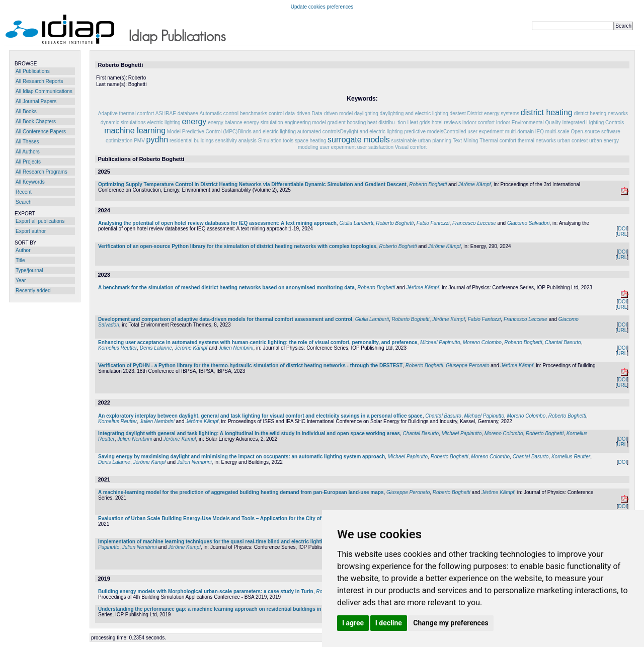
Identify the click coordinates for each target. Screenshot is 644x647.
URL (622, 234)
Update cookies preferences (322, 7)
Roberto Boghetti (428, 184)
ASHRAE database (177, 113)
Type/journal (29, 270)
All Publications (33, 71)
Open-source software (595, 132)
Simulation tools (276, 141)
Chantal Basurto (563, 342)
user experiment (338, 147)
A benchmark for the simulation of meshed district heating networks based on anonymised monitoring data (226, 288)
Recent (24, 192)
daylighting (366, 113)
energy (194, 122)
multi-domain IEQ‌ (525, 132)
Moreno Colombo (482, 342)
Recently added (33, 291)
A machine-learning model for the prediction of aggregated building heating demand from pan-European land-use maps (241, 492)
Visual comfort (411, 147)
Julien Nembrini (236, 348)
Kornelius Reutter (117, 348)
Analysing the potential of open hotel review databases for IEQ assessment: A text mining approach (217, 223)
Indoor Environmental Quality (529, 123)
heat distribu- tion (387, 123)
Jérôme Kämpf (475, 184)
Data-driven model (333, 113)
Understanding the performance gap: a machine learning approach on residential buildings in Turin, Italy (223, 609)
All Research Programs (42, 172)
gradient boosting (347, 123)
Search (24, 202)
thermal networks (537, 141)
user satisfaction (375, 147)
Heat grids (419, 123)
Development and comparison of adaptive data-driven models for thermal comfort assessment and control (225, 319)
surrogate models (359, 140)
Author (23, 250)
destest (458, 113)
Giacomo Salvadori (528, 223)
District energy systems (493, 113)
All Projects (28, 162)
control (276, 113)
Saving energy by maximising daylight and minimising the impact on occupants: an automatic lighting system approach (242, 457)
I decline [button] (389, 623)
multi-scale (557, 132)
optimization (119, 141)
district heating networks (601, 113)
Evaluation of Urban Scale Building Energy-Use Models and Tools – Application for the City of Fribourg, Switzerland (236, 518)
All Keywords (30, 182)
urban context (573, 141)
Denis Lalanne (156, 348)
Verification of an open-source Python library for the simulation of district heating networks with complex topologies (237, 246)
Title (20, 260)
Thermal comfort (498, 141)
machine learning (135, 131)
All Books (26, 111)
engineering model (305, 123)
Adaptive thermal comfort (126, 113)
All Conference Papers (41, 132)
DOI (622, 229)
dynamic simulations (123, 123)
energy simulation (263, 123)
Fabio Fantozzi (433, 223)
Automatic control (219, 113)
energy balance (225, 123)
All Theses (27, 142)
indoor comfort (478, 123)
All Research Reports (39, 81)
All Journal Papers (36, 101)
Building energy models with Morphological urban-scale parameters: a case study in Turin (206, 591)
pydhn (157, 140)
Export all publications (40, 221)
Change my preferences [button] (451, 623)
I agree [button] (353, 623)
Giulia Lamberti (356, 223)
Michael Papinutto (440, 342)
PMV (139, 141)
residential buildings (192, 141)
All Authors (28, 152)
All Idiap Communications (44, 91)
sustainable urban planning (421, 141)
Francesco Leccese (474, 223)
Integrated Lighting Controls (593, 123)
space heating (310, 141)
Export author (31, 231)
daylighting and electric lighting (414, 113)
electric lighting (164, 123)
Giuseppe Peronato (467, 366)
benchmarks (254, 113)
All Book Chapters (36, 122)
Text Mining (466, 141)
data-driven (298, 113)
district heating (547, 112)
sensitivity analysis (236, 141)
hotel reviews (446, 123)
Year (21, 280)
